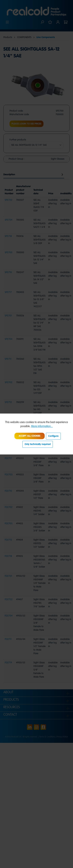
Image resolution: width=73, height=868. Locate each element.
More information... (42, 426)
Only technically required (38, 444)
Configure (53, 436)
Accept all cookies (30, 436)
